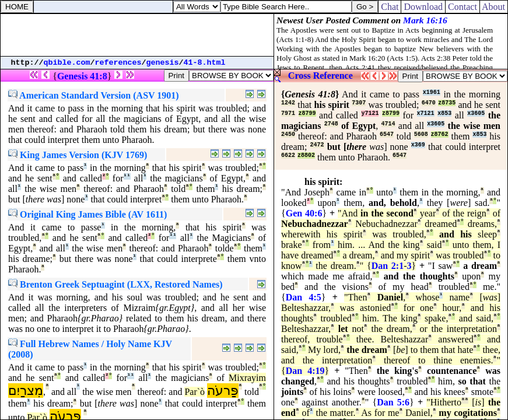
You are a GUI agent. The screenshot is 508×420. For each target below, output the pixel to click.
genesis (163, 63)
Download (423, 7)
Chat (390, 7)
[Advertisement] (137, 35)
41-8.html (205, 63)
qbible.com (67, 63)
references (118, 63)
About (494, 7)
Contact (463, 7)
